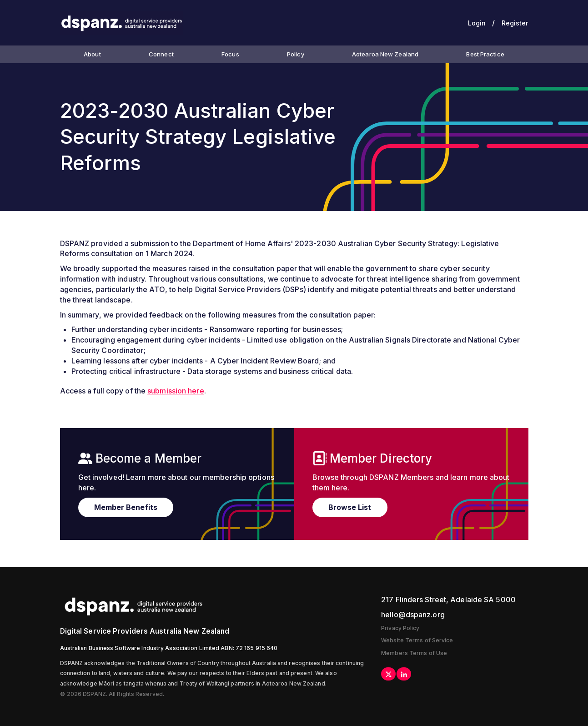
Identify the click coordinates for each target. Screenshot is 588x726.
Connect (161, 54)
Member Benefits (126, 507)
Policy (296, 54)
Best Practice (485, 54)
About (92, 54)
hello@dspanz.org (413, 615)
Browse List (350, 507)
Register (515, 23)
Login (477, 23)
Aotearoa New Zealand (385, 54)
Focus (230, 54)
